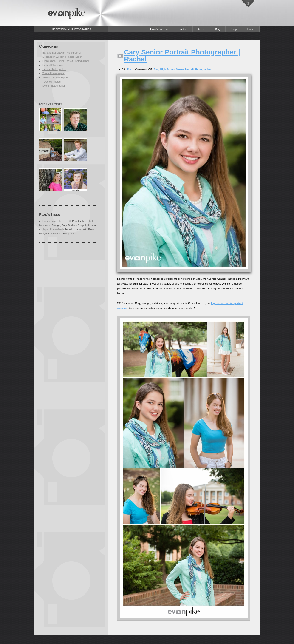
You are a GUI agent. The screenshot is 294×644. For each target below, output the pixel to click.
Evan (130, 69)
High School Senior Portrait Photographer (66, 61)
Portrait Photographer (55, 65)
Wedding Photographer (55, 77)
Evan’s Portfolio (159, 29)
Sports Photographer (54, 69)
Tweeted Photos (52, 82)
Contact (183, 29)
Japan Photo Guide (53, 229)
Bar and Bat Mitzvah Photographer (62, 53)
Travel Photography (54, 73)
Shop (234, 29)
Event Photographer (54, 86)
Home (251, 29)
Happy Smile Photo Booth (57, 221)
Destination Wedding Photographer (62, 57)
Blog (218, 29)
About (201, 29)
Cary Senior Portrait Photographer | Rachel (182, 56)
